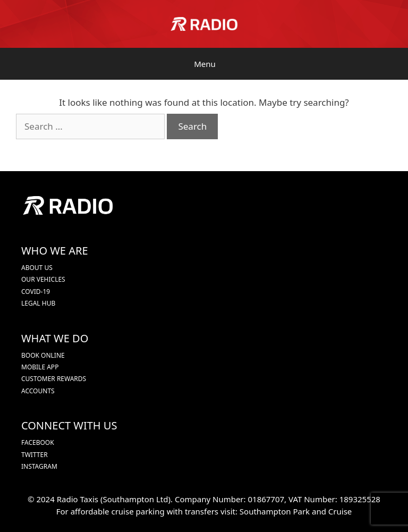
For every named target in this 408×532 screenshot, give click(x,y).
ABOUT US (37, 268)
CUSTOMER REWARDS (54, 379)
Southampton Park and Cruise (296, 511)
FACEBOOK (38, 442)
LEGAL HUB (38, 303)
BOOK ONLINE (43, 355)
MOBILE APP (40, 367)
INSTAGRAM (39, 466)
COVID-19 (36, 292)
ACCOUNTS (38, 391)
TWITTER (35, 455)
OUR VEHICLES (43, 279)
